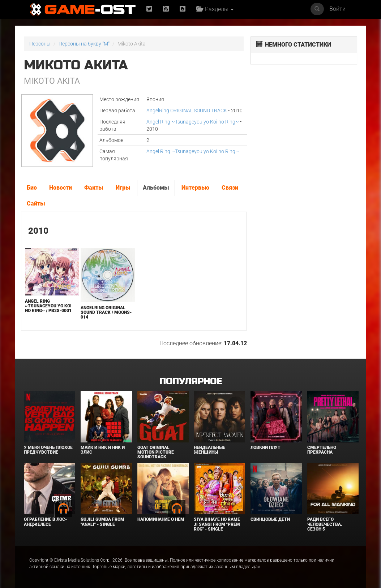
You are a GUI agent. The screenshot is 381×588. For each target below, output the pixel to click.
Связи (230, 188)
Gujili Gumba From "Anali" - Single (102, 522)
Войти (337, 9)
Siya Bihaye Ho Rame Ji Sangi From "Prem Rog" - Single (217, 524)
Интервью (195, 188)
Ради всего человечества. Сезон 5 (325, 524)
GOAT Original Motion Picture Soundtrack (156, 452)
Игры (123, 188)
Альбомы (156, 188)
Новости (61, 188)
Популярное (191, 382)
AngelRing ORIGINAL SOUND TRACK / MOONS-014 (106, 312)
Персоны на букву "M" (84, 44)
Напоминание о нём (161, 519)
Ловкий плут (266, 448)
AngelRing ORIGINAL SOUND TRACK (187, 111)
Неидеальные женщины (209, 450)
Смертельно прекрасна (322, 450)
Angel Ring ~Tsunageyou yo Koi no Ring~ (193, 122)
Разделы (215, 9)
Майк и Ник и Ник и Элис (103, 450)
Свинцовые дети (270, 519)
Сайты (36, 204)
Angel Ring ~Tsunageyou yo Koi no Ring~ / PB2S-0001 (48, 306)
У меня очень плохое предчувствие (48, 450)
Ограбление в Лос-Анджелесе (45, 522)
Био (32, 188)
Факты (94, 188)
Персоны (40, 44)
